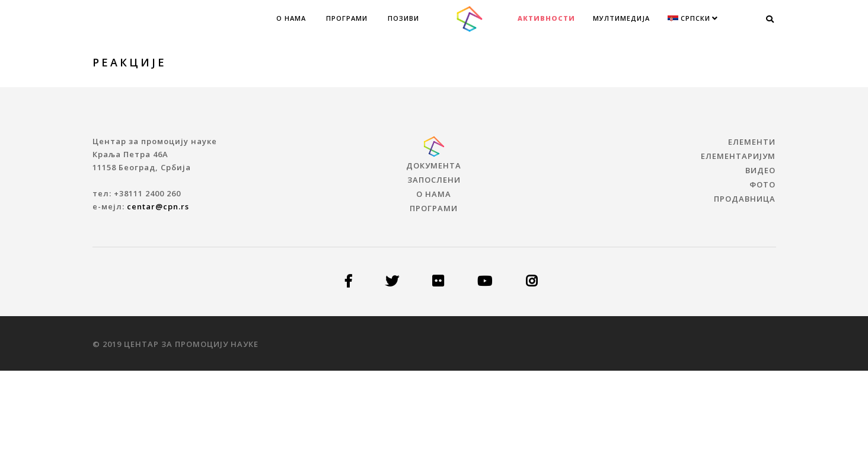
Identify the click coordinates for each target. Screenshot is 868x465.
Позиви (403, 18)
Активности (546, 18)
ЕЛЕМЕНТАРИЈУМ (738, 156)
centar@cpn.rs (158, 206)
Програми (347, 18)
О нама (291, 18)
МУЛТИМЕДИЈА (621, 18)
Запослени (434, 180)
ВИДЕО (760, 170)
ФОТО (762, 184)
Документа (434, 165)
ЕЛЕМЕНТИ (752, 142)
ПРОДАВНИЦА (745, 199)
